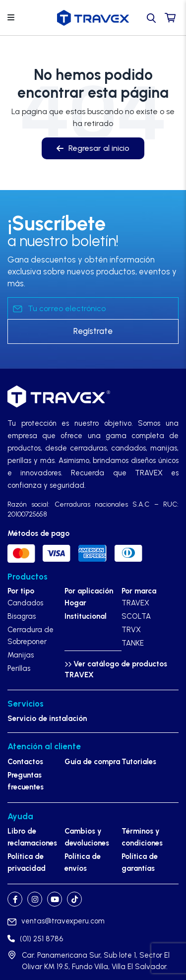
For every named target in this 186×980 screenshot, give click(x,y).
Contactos (25, 762)
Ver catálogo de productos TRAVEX (116, 670)
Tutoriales (139, 762)
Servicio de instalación (47, 719)
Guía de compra (92, 762)
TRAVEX (135, 603)
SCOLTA (136, 616)
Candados (25, 603)
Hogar (75, 603)
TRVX (131, 630)
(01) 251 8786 (35, 939)
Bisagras (22, 616)
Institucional (86, 616)
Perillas (19, 668)
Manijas (21, 655)
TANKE (133, 643)
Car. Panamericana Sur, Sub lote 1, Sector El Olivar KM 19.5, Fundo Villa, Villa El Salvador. (96, 961)
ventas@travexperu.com (56, 921)
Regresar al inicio (93, 148)
